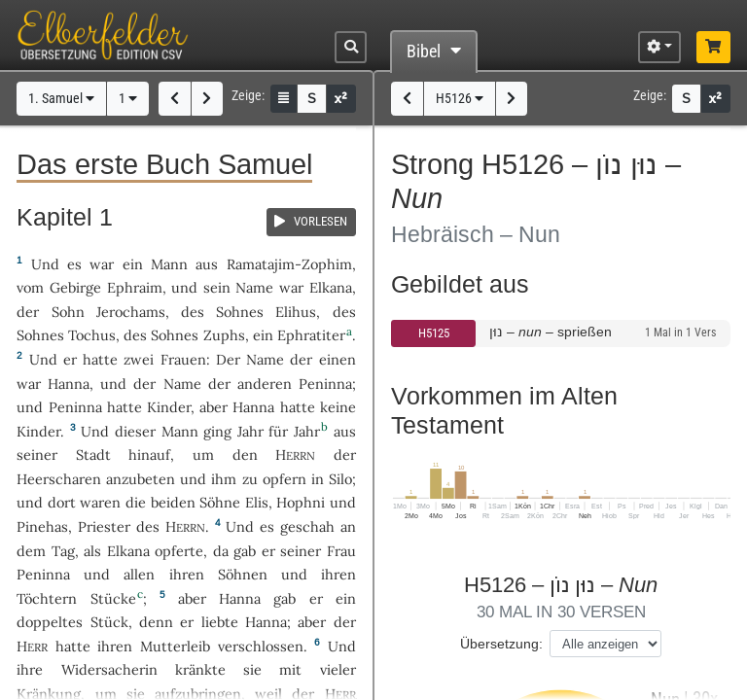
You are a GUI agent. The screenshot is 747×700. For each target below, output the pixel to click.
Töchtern (47, 598)
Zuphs (224, 335)
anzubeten (141, 479)
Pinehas (42, 526)
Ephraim (135, 287)
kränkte (200, 669)
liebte (220, 622)
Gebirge (75, 287)
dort (62, 502)
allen (139, 574)
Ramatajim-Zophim (289, 264)
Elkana (331, 287)
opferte (179, 551)
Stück (109, 622)
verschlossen (261, 646)
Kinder (169, 407)
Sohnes (240, 312)
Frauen (183, 359)
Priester (104, 526)
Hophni (301, 502)
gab (245, 551)
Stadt (93, 455)
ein (133, 264)
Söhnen (243, 574)
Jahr (250, 431)
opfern (285, 479)
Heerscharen (59, 479)
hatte (124, 407)
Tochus (92, 335)
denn (156, 622)
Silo (340, 479)
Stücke (113, 598)
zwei (139, 359)
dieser (135, 431)
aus (207, 264)
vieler (338, 669)
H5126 (460, 99)
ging (217, 431)
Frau (341, 551)
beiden (173, 502)
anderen (265, 384)
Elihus (296, 312)
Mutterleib (175, 646)
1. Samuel (61, 99)
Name (254, 287)
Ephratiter (311, 335)
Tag (63, 551)
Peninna (325, 384)
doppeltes (50, 622)
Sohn (68, 312)
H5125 (434, 333)
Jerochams (131, 312)
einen (338, 359)
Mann (169, 264)
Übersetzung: (501, 644)
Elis (257, 502)
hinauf (149, 455)
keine (338, 407)
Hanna (69, 384)
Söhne (220, 502)
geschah (307, 526)
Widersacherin (109, 669)
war (102, 264)
